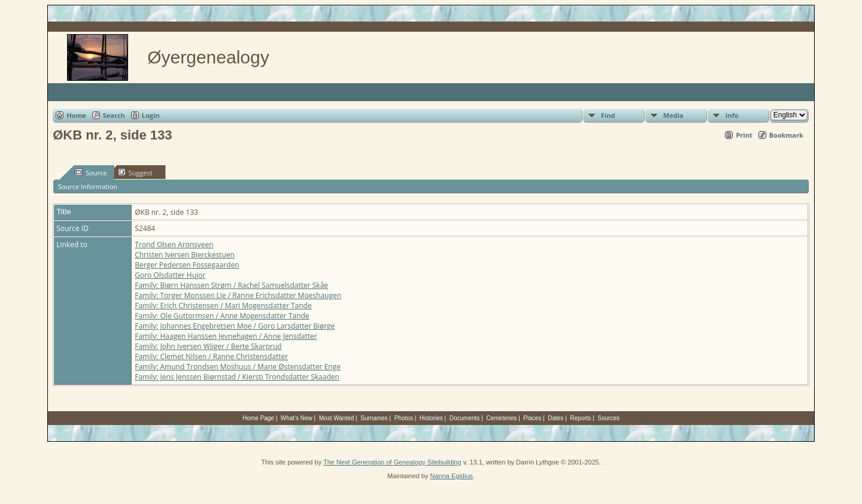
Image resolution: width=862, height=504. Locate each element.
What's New (297, 418)
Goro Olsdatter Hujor (170, 275)
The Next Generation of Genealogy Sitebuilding (392, 462)
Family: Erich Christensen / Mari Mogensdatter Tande (223, 306)
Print (744, 135)
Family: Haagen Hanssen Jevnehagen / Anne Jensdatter (226, 336)
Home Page (258, 418)
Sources (608, 418)
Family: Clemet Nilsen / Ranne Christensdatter (211, 356)
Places (532, 418)
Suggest (135, 172)
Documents (465, 418)
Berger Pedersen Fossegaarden (187, 265)
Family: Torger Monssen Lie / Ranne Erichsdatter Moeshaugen (238, 295)
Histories (431, 418)
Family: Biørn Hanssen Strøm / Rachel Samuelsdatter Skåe (231, 285)
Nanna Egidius (451, 476)
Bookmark (786, 135)
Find (608, 115)
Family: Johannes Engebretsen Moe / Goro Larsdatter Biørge (235, 326)
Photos (404, 418)
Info (732, 115)
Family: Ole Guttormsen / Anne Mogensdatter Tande (222, 316)
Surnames (374, 418)
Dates (556, 418)
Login (151, 115)
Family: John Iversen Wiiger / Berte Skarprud (208, 346)
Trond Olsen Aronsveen (174, 245)
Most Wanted (337, 418)
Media (673, 115)
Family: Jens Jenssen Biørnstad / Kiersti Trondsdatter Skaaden (237, 377)
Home (76, 115)
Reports (580, 418)
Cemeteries (501, 418)
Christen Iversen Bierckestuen (185, 255)
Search (114, 115)
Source (91, 172)
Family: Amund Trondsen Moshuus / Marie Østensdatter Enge (238, 367)
